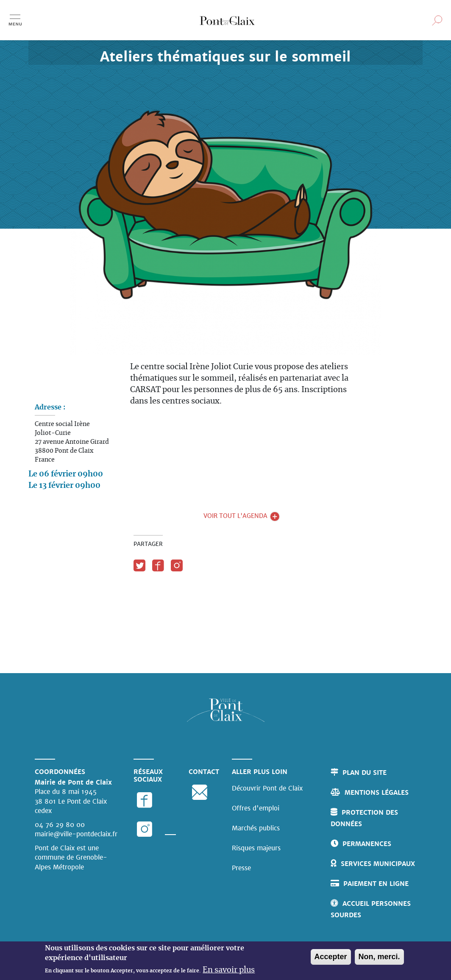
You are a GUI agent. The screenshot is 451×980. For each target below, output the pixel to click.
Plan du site (365, 773)
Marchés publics (256, 828)
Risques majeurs (256, 848)
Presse (241, 868)
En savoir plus (229, 971)
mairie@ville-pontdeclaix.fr (76, 834)
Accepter (331, 958)
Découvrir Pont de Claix (267, 788)
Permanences (367, 844)
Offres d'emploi (256, 808)
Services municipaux (378, 864)
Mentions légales (377, 792)
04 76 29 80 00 (60, 825)
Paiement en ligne (376, 884)
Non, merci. (379, 958)
